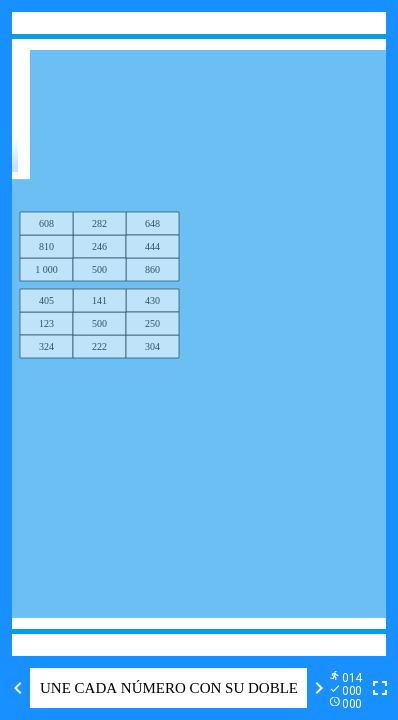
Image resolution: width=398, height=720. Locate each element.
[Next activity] (319, 688)
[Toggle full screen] (380, 688)
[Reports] (349, 688)
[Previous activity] (18, 688)
